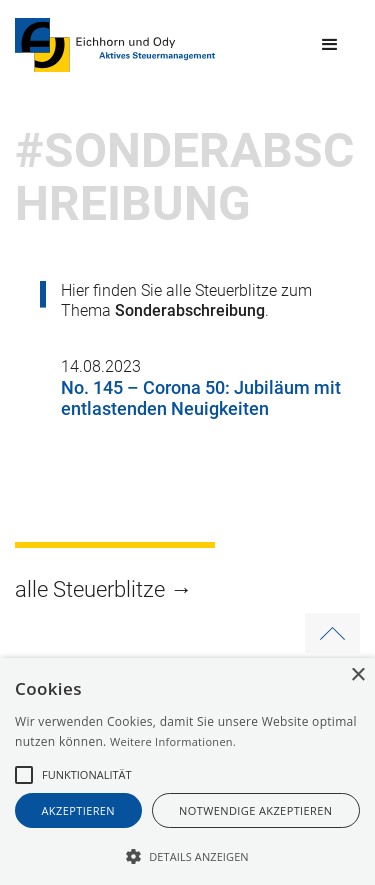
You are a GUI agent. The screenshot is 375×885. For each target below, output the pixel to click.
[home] (115, 45)
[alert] (187, 771)
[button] (330, 45)
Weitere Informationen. (173, 741)
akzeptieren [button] (79, 810)
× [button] (357, 675)
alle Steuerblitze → (103, 589)
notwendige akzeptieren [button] (255, 810)
